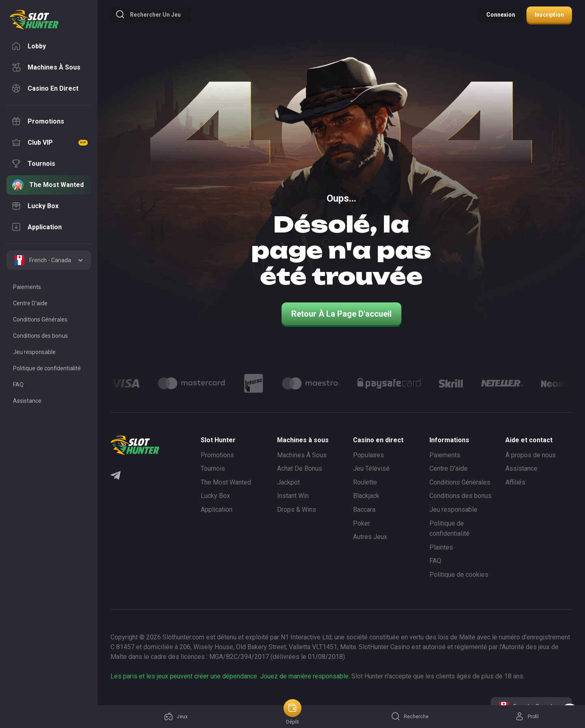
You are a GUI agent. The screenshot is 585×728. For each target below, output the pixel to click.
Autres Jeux (370, 537)
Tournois (213, 468)
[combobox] (49, 260)
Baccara (364, 510)
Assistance (521, 468)
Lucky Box (215, 496)
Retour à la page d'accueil (341, 314)
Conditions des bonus (460, 496)
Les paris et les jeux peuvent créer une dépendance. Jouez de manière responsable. (230, 676)
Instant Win (293, 496)
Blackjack (366, 496)
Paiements (445, 455)
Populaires (368, 455)
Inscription (549, 15)
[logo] (34, 20)
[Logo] (192, 383)
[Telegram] (116, 476)
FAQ (435, 561)
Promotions (217, 455)
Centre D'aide (448, 468)
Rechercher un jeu (148, 15)
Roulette (365, 482)
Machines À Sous (302, 455)
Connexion (501, 15)
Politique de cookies (459, 575)
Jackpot (288, 482)
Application (217, 510)
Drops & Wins (297, 510)
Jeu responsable (453, 510)
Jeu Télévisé (371, 468)
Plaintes (441, 547)
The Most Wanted (226, 482)
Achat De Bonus (300, 468)
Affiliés (515, 482)
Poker (362, 523)
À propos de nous (531, 455)
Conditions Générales (460, 482)
